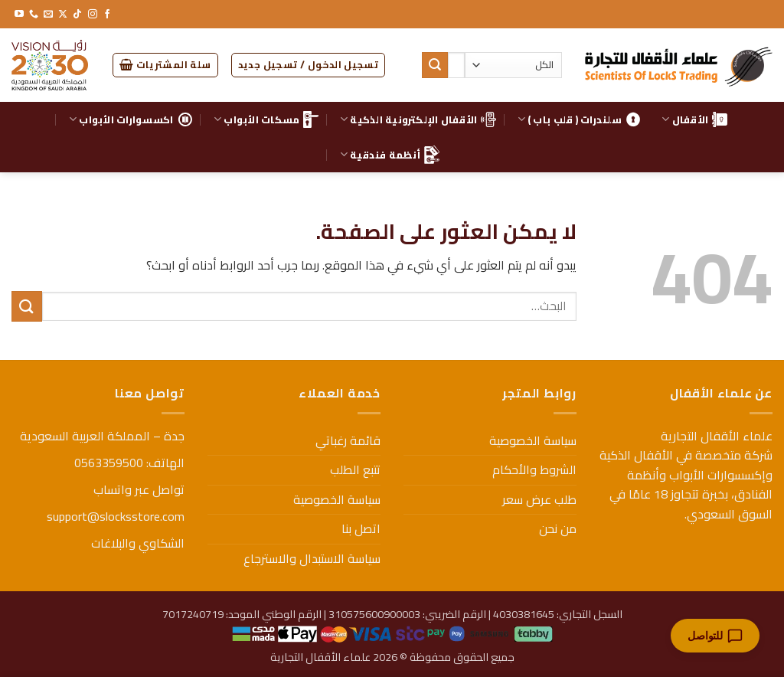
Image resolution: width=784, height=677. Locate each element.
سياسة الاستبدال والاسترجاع (312, 558)
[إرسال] (435, 65)
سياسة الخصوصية (533, 440)
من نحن (558, 528)
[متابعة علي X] (63, 15)
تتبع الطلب (355, 469)
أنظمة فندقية (390, 155)
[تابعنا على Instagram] (93, 15)
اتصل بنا (361, 528)
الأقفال (694, 119)
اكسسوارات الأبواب (131, 119)
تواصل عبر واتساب (139, 489)
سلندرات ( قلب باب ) (579, 119)
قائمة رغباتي (348, 440)
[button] (309, 65)
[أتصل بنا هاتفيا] (34, 15)
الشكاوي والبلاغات (138, 543)
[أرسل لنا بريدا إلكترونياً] (48, 15)
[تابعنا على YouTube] (19, 15)
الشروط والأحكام (534, 469)
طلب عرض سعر (539, 499)
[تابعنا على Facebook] (107, 15)
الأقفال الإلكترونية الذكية (418, 119)
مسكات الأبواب (266, 119)
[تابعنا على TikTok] (77, 15)
